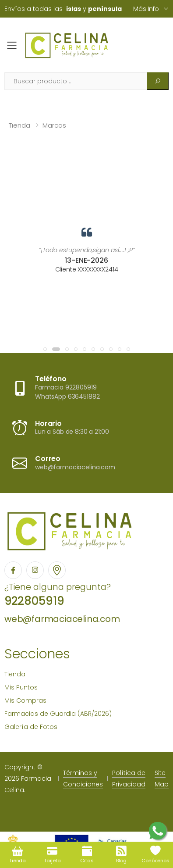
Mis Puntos (21, 687)
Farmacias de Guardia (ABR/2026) (58, 714)
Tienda (19, 125)
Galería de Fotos (31, 727)
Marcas (54, 125)
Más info (146, 9)
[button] (45, 349)
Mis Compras (25, 700)
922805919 (34, 601)
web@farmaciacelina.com (62, 619)
